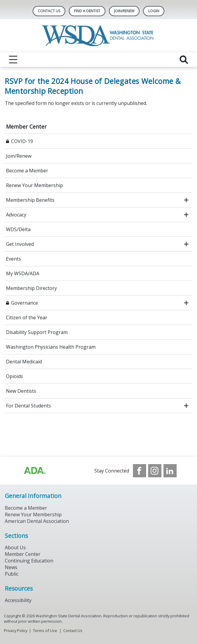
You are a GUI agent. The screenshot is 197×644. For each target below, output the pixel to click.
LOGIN (154, 11)
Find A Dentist (87, 11)
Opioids (15, 376)
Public (12, 574)
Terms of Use (45, 631)
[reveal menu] (13, 60)
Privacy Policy (16, 631)
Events (13, 259)
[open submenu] (186, 200)
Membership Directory (31, 288)
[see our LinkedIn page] (170, 471)
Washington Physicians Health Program (51, 347)
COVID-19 (22, 141)
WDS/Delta (18, 229)
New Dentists (21, 391)
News (11, 567)
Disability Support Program (37, 332)
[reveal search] (184, 60)
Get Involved (20, 244)
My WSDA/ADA (23, 273)
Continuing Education (29, 561)
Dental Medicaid (24, 362)
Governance (25, 303)
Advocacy (16, 215)
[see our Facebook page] (140, 471)
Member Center (26, 127)
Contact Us (49, 11)
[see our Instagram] (155, 471)
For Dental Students (28, 406)
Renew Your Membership (34, 185)
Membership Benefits (30, 200)
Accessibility (18, 600)
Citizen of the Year (27, 318)
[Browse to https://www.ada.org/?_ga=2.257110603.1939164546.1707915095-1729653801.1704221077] (34, 471)
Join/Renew (124, 11)
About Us (15, 547)
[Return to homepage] (99, 36)
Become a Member (27, 171)
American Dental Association (37, 521)
